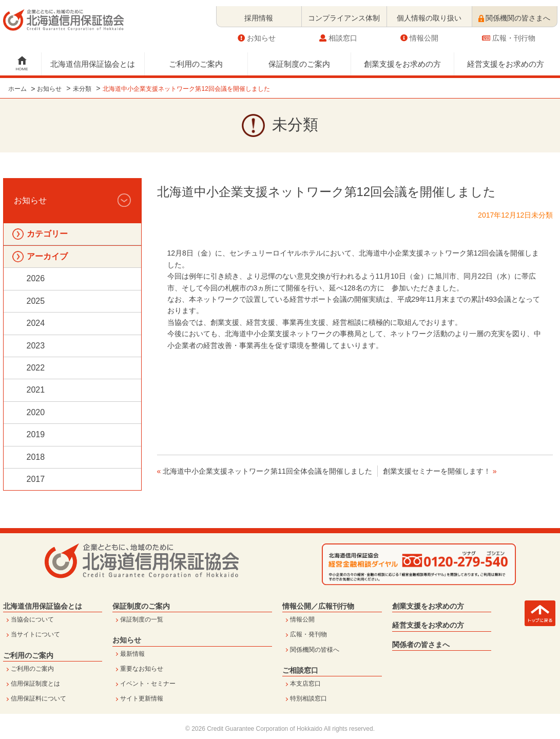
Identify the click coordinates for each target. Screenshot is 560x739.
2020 (36, 412)
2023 (36, 346)
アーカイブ (47, 256)
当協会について (32, 619)
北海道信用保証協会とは (93, 58)
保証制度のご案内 (299, 58)
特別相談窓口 (308, 698)
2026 (36, 278)
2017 (36, 479)
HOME (22, 63)
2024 (36, 323)
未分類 (82, 89)
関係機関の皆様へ (315, 650)
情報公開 (419, 32)
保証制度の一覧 (142, 619)
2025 (36, 301)
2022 (36, 368)
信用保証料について (38, 698)
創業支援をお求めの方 (402, 58)
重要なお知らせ (142, 669)
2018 (36, 457)
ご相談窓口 (300, 670)
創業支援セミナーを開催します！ (437, 471)
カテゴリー (47, 234)
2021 (36, 390)
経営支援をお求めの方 (506, 58)
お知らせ (257, 32)
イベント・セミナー (148, 684)
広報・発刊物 (308, 634)
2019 (36, 434)
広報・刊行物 (509, 32)
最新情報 (132, 654)
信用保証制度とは (35, 684)
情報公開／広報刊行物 (318, 606)
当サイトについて (35, 634)
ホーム (17, 89)
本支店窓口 (305, 684)
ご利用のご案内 (196, 58)
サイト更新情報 (142, 698)
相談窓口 (338, 32)
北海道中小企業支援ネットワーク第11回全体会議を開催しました (267, 471)
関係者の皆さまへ (421, 645)
